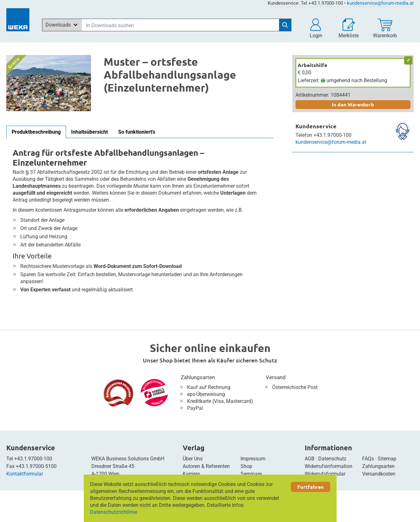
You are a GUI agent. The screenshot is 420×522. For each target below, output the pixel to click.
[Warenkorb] (385, 28)
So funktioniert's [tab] (137, 132)
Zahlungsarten (198, 377)
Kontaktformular (25, 474)
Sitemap (387, 459)
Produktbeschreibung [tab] (36, 132)
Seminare (251, 474)
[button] (316, 28)
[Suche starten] (285, 25)
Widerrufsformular (325, 474)
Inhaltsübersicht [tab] (89, 132)
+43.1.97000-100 (33, 459)
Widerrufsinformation (329, 466)
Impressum (253, 459)
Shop (246, 466)
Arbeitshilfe (312, 65)
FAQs (368, 459)
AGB (310, 459)
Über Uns (193, 459)
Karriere (191, 474)
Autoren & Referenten (206, 466)
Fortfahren (310, 487)
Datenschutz (332, 459)
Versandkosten (379, 474)
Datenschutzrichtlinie (114, 512)
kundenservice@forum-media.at (380, 3)
